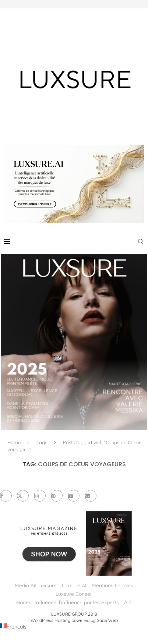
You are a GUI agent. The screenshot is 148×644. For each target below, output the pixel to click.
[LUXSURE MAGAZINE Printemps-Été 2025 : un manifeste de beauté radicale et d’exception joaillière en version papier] (74, 342)
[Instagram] (40, 496)
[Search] (141, 241)
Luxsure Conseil (74, 594)
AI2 (128, 602)
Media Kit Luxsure (36, 585)
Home (14, 442)
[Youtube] (74, 496)
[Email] (91, 496)
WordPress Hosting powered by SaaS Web (74, 620)
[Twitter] (23, 496)
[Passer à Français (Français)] (13, 627)
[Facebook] (6, 496)
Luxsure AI (74, 585)
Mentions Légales (112, 585)
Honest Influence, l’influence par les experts (68, 602)
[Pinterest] (57, 496)
